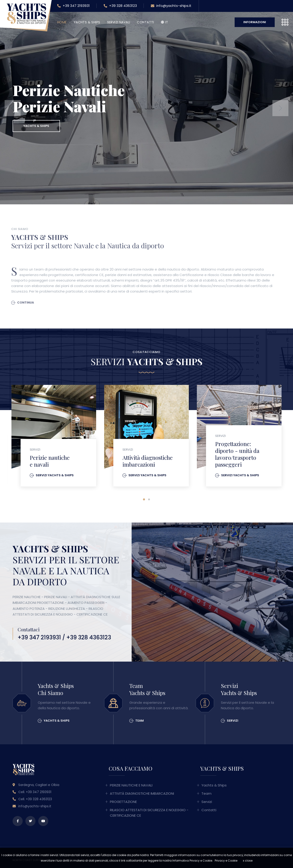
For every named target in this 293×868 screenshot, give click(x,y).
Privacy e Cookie (226, 861)
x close (248, 861)
